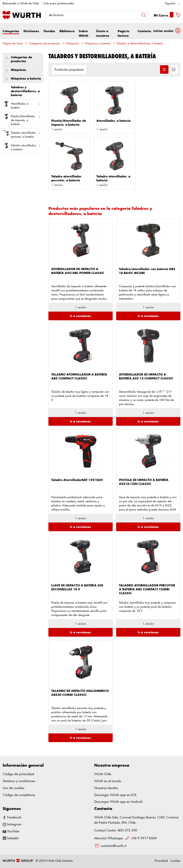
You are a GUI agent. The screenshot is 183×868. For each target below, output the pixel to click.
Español (170, 4)
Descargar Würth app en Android (118, 802)
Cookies (175, 861)
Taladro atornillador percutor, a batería (22, 134)
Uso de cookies (13, 788)
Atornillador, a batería (22, 105)
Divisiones (31, 31)
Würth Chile (103, 774)
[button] (167, 31)
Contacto (144, 31)
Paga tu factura (124, 33)
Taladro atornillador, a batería (22, 147)
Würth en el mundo (108, 781)
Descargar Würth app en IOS (115, 795)
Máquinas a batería (98, 44)
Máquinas (73, 44)
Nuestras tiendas (106, 788)
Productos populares (69, 70)
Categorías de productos (45, 44)
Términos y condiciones (19, 781)
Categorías (11, 31)
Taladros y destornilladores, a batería (140, 44)
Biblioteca (67, 31)
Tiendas (49, 31)
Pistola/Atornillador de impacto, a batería (22, 119)
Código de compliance (19, 795)
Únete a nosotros (103, 33)
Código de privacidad (18, 774)
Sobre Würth (84, 33)
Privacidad (161, 861)
